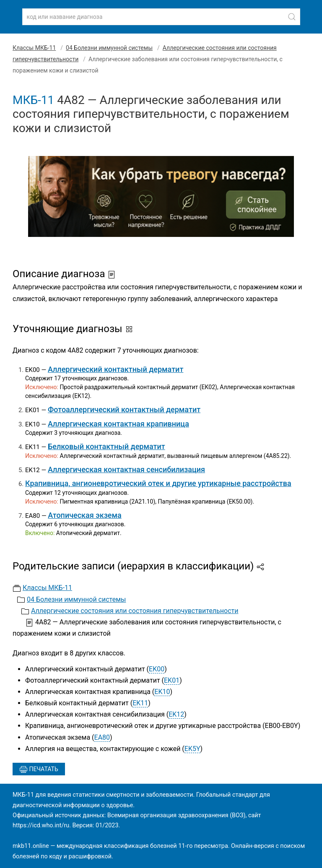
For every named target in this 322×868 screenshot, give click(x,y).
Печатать (39, 769)
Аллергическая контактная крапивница (118, 424)
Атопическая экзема (84, 515)
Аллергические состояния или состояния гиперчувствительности (135, 611)
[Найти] (292, 17)
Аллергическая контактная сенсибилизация (126, 469)
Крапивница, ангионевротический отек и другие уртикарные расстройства (158, 483)
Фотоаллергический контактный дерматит (124, 409)
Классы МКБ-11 (34, 48)
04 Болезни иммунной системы (109, 48)
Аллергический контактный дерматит (116, 369)
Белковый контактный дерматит (106, 446)
